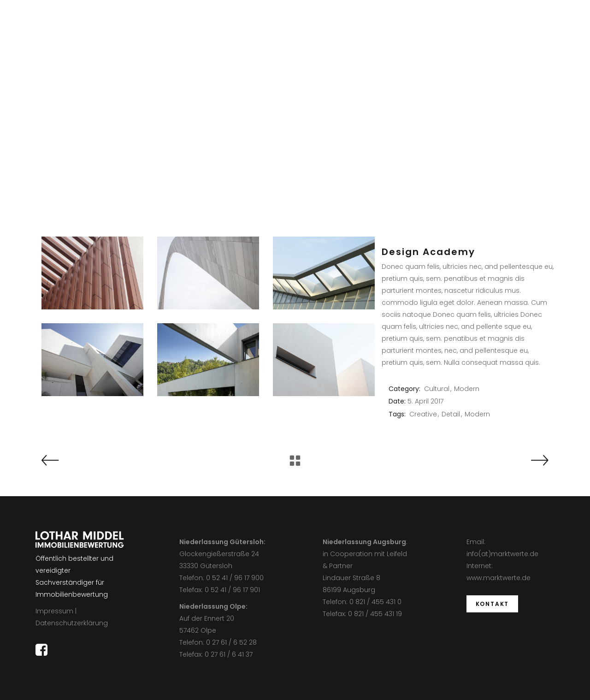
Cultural (437, 389)
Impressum (54, 611)
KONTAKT (493, 604)
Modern (467, 389)
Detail (451, 414)
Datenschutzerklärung (72, 623)
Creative (423, 414)
